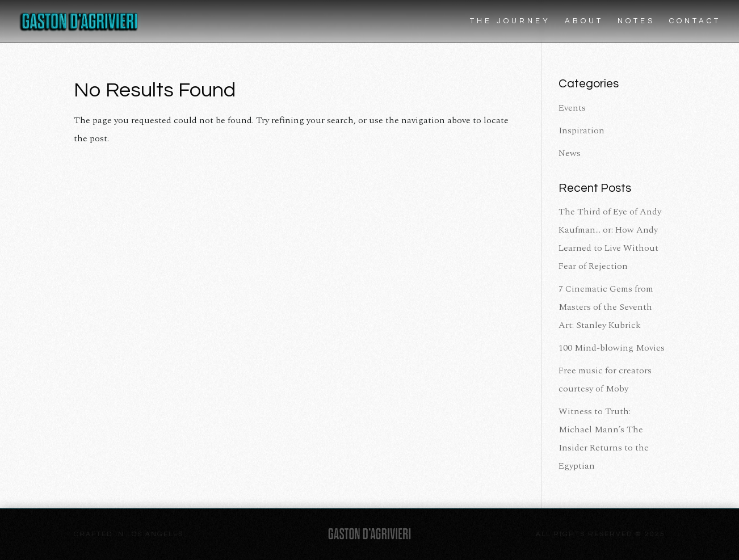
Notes (636, 21)
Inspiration (581, 130)
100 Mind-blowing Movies (612, 348)
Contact (695, 21)
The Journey (510, 21)
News (570, 153)
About (584, 21)
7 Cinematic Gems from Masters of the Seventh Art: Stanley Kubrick (606, 307)
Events (572, 108)
